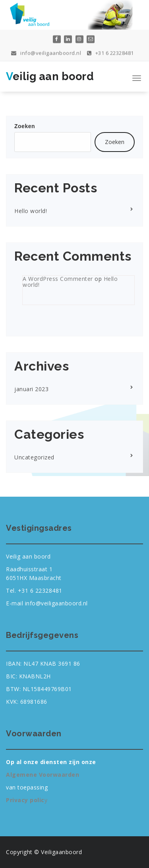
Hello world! (31, 211)
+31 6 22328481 (110, 52)
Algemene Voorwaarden (43, 775)
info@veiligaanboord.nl (46, 52)
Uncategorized (34, 457)
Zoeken (25, 126)
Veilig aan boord (50, 76)
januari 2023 (31, 389)
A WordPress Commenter (58, 279)
